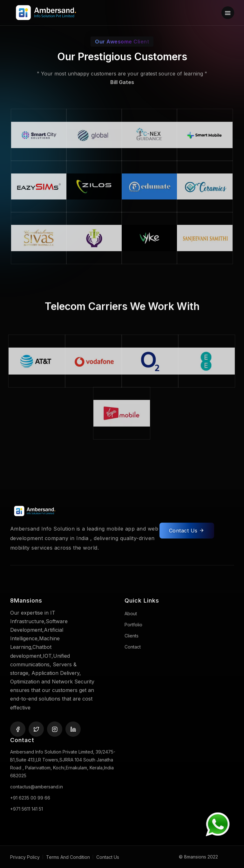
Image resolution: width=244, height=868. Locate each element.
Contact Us (187, 532)
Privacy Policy (25, 857)
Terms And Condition (68, 857)
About (131, 613)
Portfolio (133, 625)
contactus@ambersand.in (37, 787)
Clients (132, 636)
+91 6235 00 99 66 (30, 798)
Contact (133, 647)
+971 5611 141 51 (27, 809)
